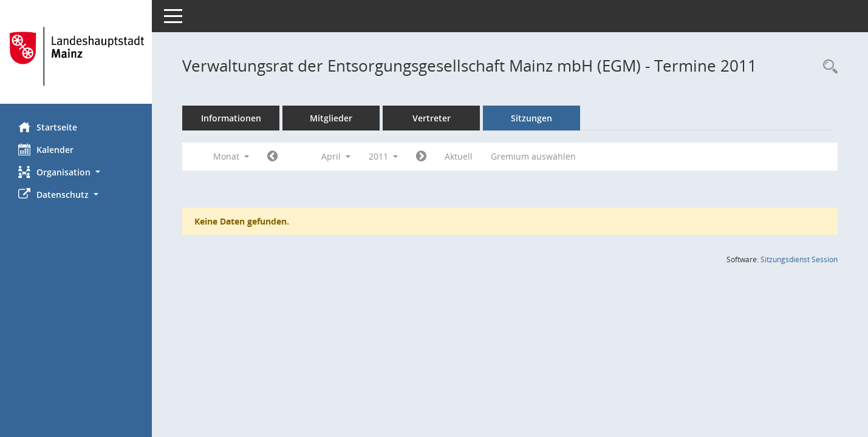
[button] (76, 172)
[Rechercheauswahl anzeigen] (827, 67)
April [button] (336, 156)
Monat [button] (231, 156)
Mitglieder (331, 118)
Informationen (231, 118)
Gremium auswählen (533, 156)
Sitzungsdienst (799, 259)
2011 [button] (383, 156)
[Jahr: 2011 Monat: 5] (421, 157)
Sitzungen (531, 118)
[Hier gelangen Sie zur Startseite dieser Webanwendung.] (76, 56)
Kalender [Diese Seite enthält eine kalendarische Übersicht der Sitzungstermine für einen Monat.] (46, 149)
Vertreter (432, 118)
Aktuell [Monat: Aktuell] (459, 156)
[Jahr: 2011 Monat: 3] (272, 157)
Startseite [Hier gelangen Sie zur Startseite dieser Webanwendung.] (48, 127)
